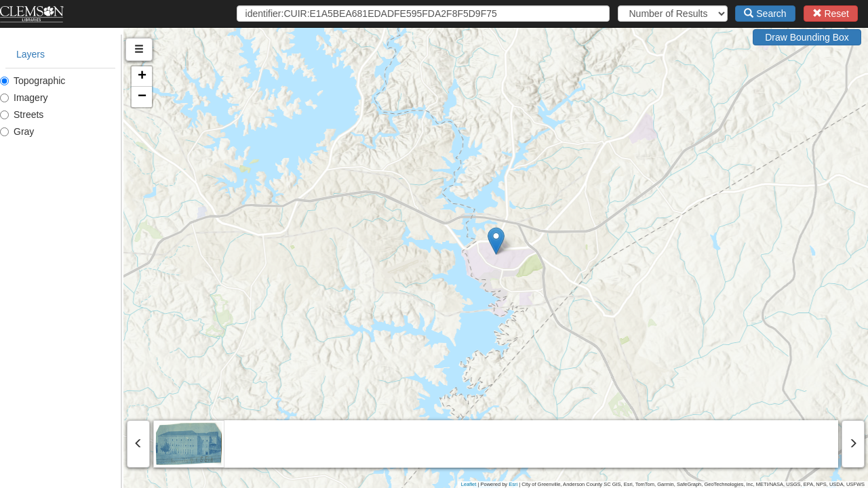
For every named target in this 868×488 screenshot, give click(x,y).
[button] (558, 241)
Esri (513, 484)
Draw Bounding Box (807, 37)
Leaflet (469, 484)
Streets (22, 115)
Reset (831, 14)
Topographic (33, 81)
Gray (17, 131)
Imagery (24, 98)
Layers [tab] (31, 54)
